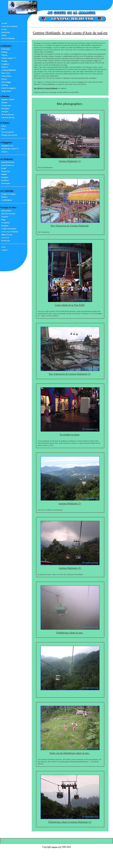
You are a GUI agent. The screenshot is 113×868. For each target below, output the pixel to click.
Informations (6, 211)
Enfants (4, 102)
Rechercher (5, 32)
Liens (3, 247)
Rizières (4, 197)
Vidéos (3, 35)
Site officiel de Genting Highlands (46, 88)
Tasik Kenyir (6, 91)
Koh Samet (5, 183)
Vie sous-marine (7, 132)
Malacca (4, 67)
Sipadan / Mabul (7, 99)
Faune (3, 126)
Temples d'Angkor (8, 194)
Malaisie (54, 847)
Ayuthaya (4, 180)
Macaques (5, 108)
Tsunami (4, 217)
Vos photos (5, 223)
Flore (3, 129)
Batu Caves (5, 73)
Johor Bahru (6, 76)
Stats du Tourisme (8, 214)
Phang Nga (5, 171)
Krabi (3, 168)
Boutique (4, 226)
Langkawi (5, 64)
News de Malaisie (8, 38)
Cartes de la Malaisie (9, 26)
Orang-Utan (6, 105)
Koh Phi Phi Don (7, 162)
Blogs (3, 220)
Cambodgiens (6, 200)
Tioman (4, 55)
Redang (4, 52)
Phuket (4, 174)
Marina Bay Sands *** (10, 149)
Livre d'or (5, 238)
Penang (4, 61)
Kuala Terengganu (8, 88)
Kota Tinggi (6, 82)
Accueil (4, 23)
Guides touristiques (8, 229)
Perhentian (5, 49)
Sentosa (4, 152)
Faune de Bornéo (7, 117)
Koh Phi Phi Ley (7, 165)
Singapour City (7, 146)
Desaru (4, 79)
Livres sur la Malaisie (9, 232)
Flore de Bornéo (7, 114)
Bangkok (4, 177)
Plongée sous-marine (9, 135)
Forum (4, 29)
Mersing (4, 85)
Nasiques (4, 111)
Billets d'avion (6, 235)
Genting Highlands (8, 70)
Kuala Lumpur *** (8, 58)
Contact (4, 250)
